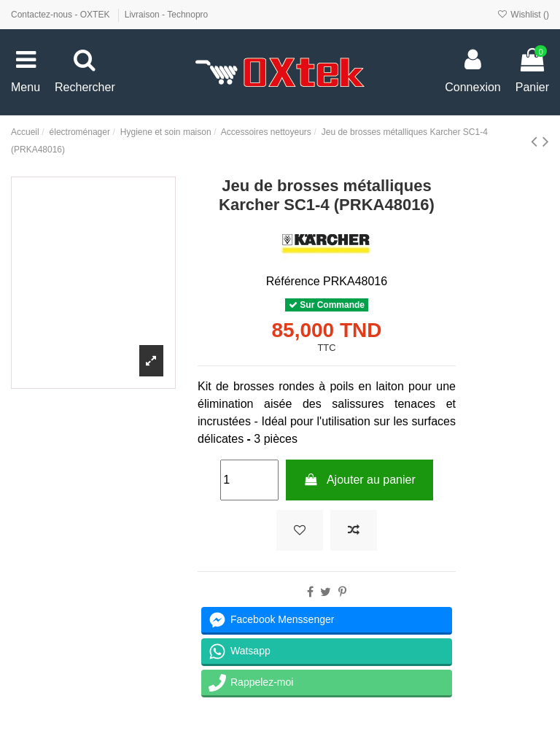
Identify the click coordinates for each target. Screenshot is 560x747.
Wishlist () (523, 15)
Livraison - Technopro (167, 15)
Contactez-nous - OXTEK (62, 15)
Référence (293, 281)
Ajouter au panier (359, 480)
